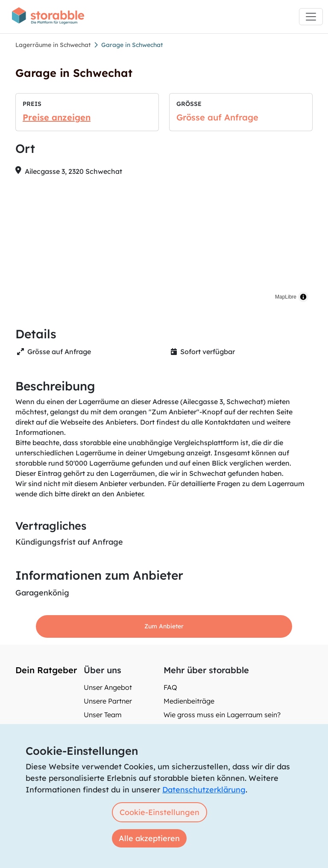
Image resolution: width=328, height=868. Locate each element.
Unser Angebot (108, 687)
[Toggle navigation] (311, 17)
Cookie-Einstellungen (160, 812)
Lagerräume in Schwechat (53, 45)
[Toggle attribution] (303, 297)
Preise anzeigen (57, 117)
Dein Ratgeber (46, 670)
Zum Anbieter (164, 626)
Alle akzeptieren (149, 838)
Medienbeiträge (189, 701)
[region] (164, 245)
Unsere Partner (108, 701)
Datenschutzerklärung (204, 790)
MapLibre (286, 297)
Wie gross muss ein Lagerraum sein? (222, 715)
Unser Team (103, 715)
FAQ (170, 687)
